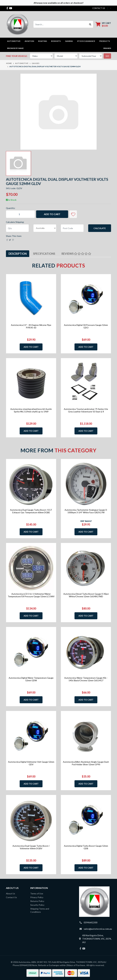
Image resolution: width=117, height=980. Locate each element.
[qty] (17, 228)
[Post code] (72, 228)
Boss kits (56, 41)
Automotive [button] (14, 41)
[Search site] (90, 24)
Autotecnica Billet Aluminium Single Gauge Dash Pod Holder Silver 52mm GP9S (86, 763)
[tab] (18, 254)
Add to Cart (52, 214)
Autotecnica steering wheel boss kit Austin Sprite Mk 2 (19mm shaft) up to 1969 (31, 410)
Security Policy (37, 905)
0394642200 (90, 922)
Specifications (44, 254)
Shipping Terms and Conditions (40, 910)
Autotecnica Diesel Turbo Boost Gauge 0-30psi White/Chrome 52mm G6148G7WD (86, 595)
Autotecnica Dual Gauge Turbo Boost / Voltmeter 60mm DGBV (31, 847)
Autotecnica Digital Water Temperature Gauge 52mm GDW (31, 679)
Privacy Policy (37, 897)
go (107, 56)
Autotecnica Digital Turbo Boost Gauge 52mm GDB (86, 847)
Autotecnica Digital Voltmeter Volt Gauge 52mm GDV (31, 763)
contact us (99, 8)
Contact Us (11, 897)
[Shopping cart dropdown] (103, 24)
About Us (11, 893)
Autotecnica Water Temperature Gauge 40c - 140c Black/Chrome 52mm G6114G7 (86, 679)
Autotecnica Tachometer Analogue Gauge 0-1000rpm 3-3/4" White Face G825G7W (86, 511)
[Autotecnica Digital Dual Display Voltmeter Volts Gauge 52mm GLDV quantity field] (20, 214)
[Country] (45, 228)
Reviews (76, 254)
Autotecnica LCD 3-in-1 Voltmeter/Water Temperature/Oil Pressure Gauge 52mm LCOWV (31, 595)
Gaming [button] (69, 41)
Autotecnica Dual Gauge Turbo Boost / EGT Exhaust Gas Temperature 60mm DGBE (31, 511)
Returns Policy (37, 901)
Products (105, 41)
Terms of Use (37, 893)
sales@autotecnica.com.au (98, 929)
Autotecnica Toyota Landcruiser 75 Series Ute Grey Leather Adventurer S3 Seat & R (86, 410)
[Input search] (60, 24)
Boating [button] (43, 41)
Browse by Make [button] (15, 48)
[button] (73, 214)
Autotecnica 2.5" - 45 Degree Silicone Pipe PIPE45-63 (31, 326)
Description (18, 254)
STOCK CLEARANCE (86, 41)
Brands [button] (107, 48)
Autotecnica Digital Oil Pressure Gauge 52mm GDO (86, 326)
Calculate (100, 228)
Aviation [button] (29, 41)
